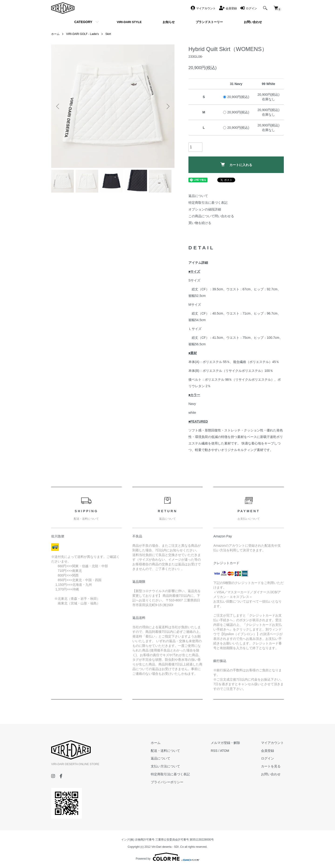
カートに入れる (236, 164)
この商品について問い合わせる (211, 216)
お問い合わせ (271, 774)
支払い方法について (165, 766)
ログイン (268, 758)
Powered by (167, 857)
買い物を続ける (200, 223)
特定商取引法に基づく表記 (208, 203)
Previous (58, 106)
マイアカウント (272, 743)
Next (167, 106)
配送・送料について (165, 751)
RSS (214, 751)
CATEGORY (83, 22)
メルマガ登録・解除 (225, 743)
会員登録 (268, 751)
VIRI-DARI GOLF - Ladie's (82, 34)
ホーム (55, 34)
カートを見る (271, 766)
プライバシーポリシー (167, 782)
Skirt (108, 34)
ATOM (225, 751)
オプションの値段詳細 (205, 209)
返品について (198, 196)
